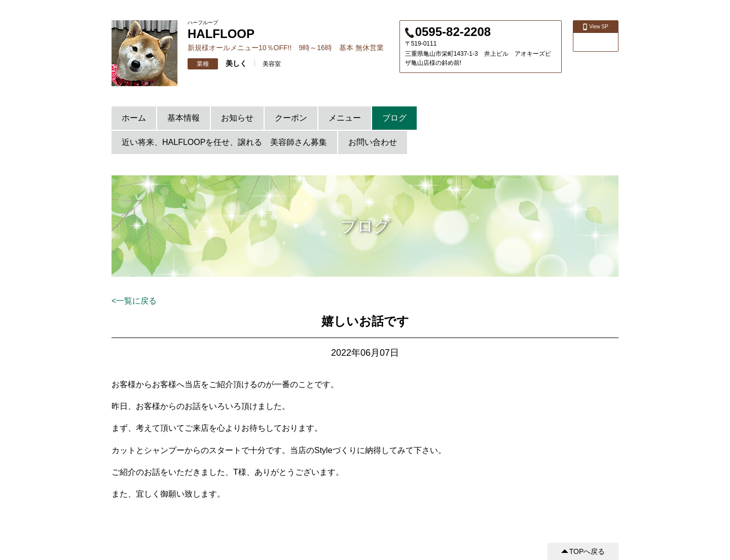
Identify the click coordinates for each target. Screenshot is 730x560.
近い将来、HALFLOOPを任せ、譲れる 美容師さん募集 (224, 142)
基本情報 (184, 118)
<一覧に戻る (134, 301)
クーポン (291, 118)
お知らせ (237, 118)
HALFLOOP (221, 34)
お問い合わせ (373, 142)
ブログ (394, 118)
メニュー (345, 118)
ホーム (134, 118)
